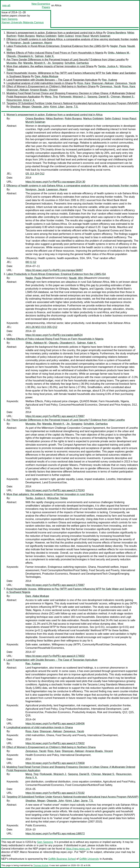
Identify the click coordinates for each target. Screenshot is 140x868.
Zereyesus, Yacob (125, 83)
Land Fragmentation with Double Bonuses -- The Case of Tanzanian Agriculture (52, 80)
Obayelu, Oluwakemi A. (20, 56)
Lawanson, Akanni (41, 43)
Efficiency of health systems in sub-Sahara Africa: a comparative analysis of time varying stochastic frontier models (72, 39)
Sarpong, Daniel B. (98, 97)
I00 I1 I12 (31, 262)
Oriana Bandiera (116, 33)
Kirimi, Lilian (57, 107)
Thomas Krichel (41, 865)
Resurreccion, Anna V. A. (21, 100)
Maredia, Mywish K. (35, 63)
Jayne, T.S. (72, 107)
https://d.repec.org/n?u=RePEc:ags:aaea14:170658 (55, 763)
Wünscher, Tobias (57, 498)
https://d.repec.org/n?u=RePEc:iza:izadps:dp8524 (54, 335)
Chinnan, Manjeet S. (122, 97)
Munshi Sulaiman (100, 36)
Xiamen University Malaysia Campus (23, 22)
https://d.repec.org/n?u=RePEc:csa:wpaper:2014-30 (55, 182)
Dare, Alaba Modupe (47, 76)
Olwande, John (40, 107)
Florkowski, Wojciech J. (73, 97)
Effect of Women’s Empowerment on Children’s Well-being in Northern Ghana (51, 86)
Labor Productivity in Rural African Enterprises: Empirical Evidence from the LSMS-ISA (56, 46)
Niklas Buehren (55, 119)
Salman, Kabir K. (45, 56)
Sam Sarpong (9, 19)
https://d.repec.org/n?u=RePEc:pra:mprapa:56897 (54, 270)
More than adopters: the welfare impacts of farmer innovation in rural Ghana (50, 66)
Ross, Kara (84, 83)
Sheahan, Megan (20, 107)
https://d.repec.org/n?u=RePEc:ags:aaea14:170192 (55, 793)
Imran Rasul (82, 36)
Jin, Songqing (55, 63)
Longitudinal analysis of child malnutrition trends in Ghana (40, 83)
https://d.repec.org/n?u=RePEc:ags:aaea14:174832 (55, 656)
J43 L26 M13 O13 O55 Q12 (41, 327)
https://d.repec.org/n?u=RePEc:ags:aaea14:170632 (55, 743)
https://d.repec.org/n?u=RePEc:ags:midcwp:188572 (55, 834)
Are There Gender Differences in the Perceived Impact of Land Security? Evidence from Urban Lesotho (66, 60)
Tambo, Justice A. (108, 66)
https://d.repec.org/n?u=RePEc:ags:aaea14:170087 (55, 585)
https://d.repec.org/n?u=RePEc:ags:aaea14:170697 (55, 416)
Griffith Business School (62, 859)
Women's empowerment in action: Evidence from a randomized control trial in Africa (54, 33)
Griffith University (89, 859)
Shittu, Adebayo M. (119, 53)
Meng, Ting (51, 97)
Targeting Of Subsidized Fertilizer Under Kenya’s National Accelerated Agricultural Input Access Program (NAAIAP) (72, 103)
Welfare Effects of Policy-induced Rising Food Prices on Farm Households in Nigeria (55, 53)
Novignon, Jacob (20, 43)
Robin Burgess (26, 36)
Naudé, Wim (76, 278)
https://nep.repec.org (78, 849)
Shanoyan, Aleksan (103, 83)
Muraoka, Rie (14, 63)
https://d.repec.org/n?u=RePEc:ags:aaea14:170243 (55, 490)
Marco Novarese (29, 852)
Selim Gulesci (66, 36)
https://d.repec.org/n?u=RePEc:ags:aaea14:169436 (55, 724)
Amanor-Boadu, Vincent (44, 90)
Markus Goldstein (46, 36)
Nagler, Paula (118, 46)
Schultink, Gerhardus (77, 63)
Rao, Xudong (109, 80)
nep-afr (6, 5)
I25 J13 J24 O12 (35, 174)
